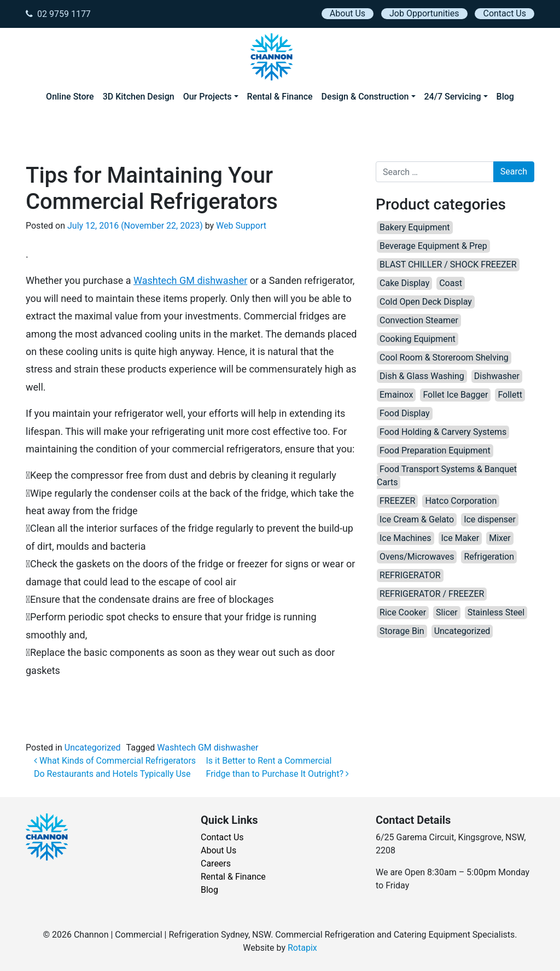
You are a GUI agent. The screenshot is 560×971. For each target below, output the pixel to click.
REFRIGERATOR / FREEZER (432, 594)
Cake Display (404, 283)
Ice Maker (460, 538)
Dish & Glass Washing (422, 376)
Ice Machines (406, 538)
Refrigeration (489, 557)
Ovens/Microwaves (417, 557)
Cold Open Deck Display (426, 302)
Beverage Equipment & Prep (433, 246)
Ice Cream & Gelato (417, 519)
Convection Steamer (419, 320)
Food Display (405, 413)
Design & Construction (365, 97)
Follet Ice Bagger (455, 395)
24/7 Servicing (453, 97)
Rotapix (302, 948)
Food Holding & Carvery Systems (443, 432)
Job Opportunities (424, 13)
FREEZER (397, 501)
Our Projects (208, 97)
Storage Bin (402, 631)
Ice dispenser (490, 519)
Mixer (500, 538)
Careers (216, 864)
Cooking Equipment (418, 339)
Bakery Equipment (415, 227)
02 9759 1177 (58, 14)
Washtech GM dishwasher (190, 280)
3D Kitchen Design (139, 97)
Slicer (447, 612)
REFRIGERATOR (410, 575)
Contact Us (504, 13)
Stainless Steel (496, 612)
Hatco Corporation (461, 501)
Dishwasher (497, 376)
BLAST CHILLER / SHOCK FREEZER (448, 264)
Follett (510, 395)
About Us (348, 13)
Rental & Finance (280, 97)
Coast (451, 283)
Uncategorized (93, 748)
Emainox (396, 395)
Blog (505, 97)
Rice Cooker (403, 612)
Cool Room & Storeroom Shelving (444, 357)
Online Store (70, 97)
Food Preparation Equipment (435, 450)
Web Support (241, 226)
